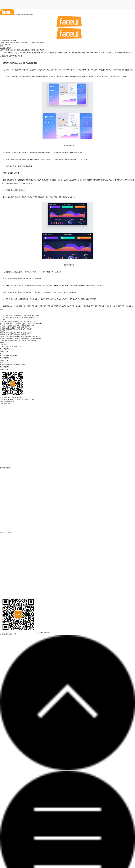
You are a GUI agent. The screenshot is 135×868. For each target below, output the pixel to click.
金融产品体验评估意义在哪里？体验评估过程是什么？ (16, 333)
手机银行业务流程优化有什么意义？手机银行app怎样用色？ (18, 325)
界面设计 (7, 53)
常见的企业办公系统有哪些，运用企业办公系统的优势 (22, 315)
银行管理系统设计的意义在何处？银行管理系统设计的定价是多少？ (21, 339)
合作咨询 (3, 343)
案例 (31, 15)
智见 (21, 398)
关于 (25, 15)
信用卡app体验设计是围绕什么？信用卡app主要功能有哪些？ (19, 341)
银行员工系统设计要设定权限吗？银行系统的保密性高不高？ (18, 337)
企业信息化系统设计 (6, 48)
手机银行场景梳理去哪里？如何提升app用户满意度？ (16, 329)
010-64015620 (4, 357)
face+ (22, 15)
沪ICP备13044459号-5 (7, 401)
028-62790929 (4, 366)
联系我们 (17, 15)
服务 (28, 15)
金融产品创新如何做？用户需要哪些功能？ (13, 335)
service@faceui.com (6, 350)
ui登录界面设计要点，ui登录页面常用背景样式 (20, 317)
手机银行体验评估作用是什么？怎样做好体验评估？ (16, 327)
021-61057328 (4, 348)
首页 (1, 41)
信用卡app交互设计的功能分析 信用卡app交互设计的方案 (17, 321)
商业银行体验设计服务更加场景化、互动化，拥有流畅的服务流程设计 (21, 323)
